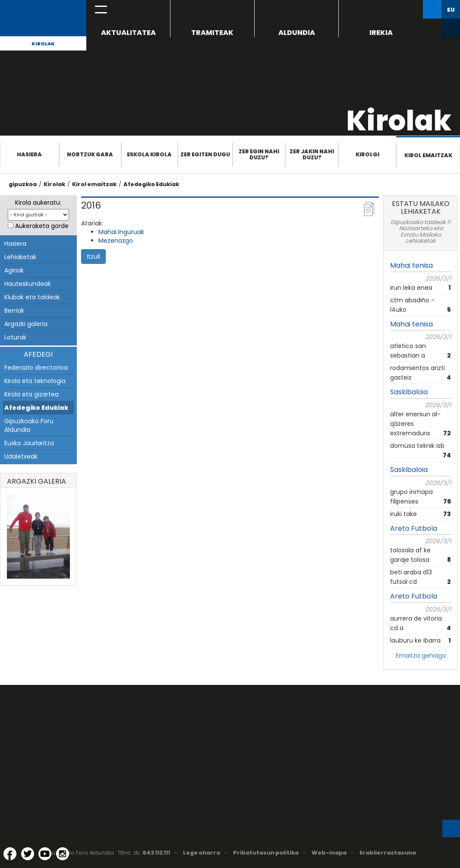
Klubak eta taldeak (32, 297)
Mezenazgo (116, 241)
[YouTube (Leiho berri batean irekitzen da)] (45, 854)
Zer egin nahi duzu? (259, 154)
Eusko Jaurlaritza (29, 443)
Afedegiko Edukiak (151, 184)
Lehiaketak (20, 257)
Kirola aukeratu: (38, 203)
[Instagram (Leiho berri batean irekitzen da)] (63, 854)
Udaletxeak (21, 456)
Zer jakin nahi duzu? (312, 154)
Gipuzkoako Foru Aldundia (29, 425)
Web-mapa (329, 853)
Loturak (15, 337)
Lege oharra (202, 853)
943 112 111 (156, 853)
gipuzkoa (23, 184)
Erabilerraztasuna (388, 853)
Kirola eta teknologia (35, 381)
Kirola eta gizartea (32, 394)
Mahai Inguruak (121, 232)
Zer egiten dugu (205, 154)
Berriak (14, 310)
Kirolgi (367, 154)
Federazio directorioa (36, 367)
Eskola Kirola (149, 154)
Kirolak (43, 44)
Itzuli (93, 257)
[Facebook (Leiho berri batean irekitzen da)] (10, 854)
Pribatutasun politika (266, 853)
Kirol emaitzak (428, 155)
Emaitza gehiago (421, 656)
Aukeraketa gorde (42, 226)
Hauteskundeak (28, 284)
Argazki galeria (26, 324)
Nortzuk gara (90, 154)
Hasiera (29, 154)
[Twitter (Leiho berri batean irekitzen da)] (28, 854)
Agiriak (14, 270)
